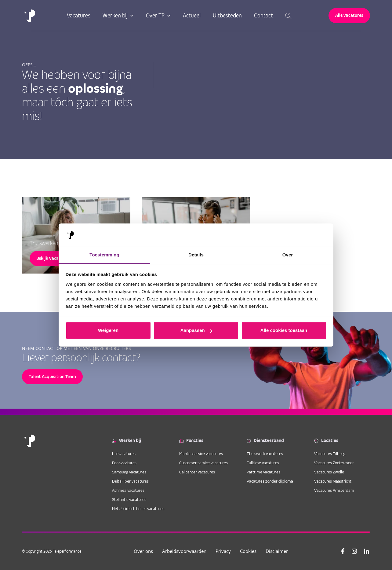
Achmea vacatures (128, 490)
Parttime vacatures (263, 472)
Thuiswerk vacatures (265, 454)
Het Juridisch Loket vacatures (138, 509)
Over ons (145, 551)
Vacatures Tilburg (330, 454)
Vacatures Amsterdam (334, 490)
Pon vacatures (125, 463)
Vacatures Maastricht (333, 481)
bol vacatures (124, 454)
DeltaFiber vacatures (130, 481)
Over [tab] (288, 255)
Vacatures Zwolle (329, 472)
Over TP (156, 15)
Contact (264, 15)
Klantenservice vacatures (201, 454)
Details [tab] (196, 255)
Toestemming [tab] (104, 255)
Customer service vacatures (203, 463)
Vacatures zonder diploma (270, 481)
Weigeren (108, 331)
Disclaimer (279, 551)
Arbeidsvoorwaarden (186, 551)
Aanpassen (196, 331)
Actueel (192, 15)
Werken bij (115, 15)
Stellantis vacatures (129, 499)
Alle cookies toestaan (284, 331)
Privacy (225, 551)
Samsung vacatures (129, 472)
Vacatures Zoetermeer (334, 463)
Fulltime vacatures (263, 463)
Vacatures (79, 15)
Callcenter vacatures (197, 472)
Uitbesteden (228, 15)
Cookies (250, 551)
